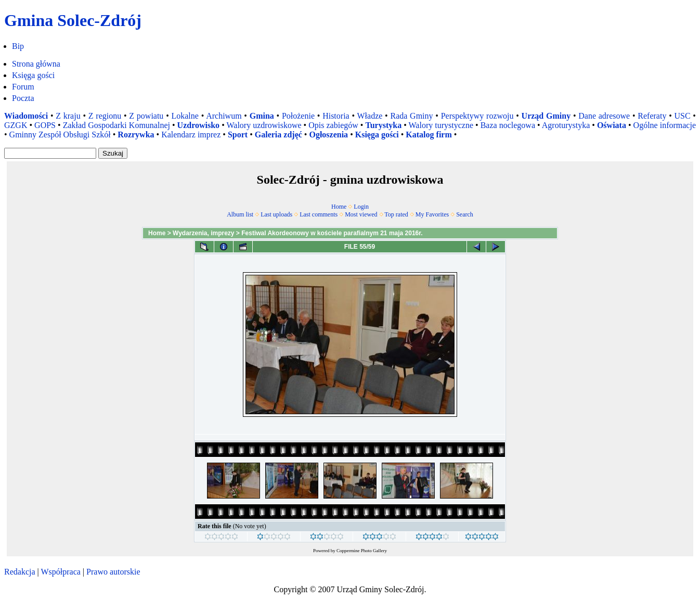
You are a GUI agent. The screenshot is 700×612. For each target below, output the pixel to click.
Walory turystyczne (441, 125)
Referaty (652, 116)
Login (361, 207)
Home (339, 207)
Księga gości (33, 75)
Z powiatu (146, 116)
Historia (336, 116)
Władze (370, 116)
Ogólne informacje (665, 125)
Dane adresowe (604, 116)
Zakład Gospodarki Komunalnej (116, 125)
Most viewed (361, 214)
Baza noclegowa (508, 125)
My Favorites (432, 214)
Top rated (396, 214)
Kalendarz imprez (191, 135)
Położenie (298, 116)
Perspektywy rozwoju (477, 116)
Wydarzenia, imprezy (204, 233)
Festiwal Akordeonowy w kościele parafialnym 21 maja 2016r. (332, 233)
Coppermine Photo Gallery (362, 551)
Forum (23, 87)
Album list (240, 214)
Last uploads (276, 214)
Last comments (319, 214)
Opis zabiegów (333, 125)
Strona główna (36, 64)
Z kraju (68, 116)
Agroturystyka (566, 125)
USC (682, 116)
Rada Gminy (411, 116)
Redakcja (20, 572)
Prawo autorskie (113, 572)
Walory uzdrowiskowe (264, 125)
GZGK (16, 125)
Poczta (23, 98)
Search (465, 214)
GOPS (45, 125)
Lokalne (185, 116)
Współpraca (60, 572)
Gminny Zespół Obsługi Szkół (60, 135)
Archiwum (224, 116)
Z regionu (105, 116)
